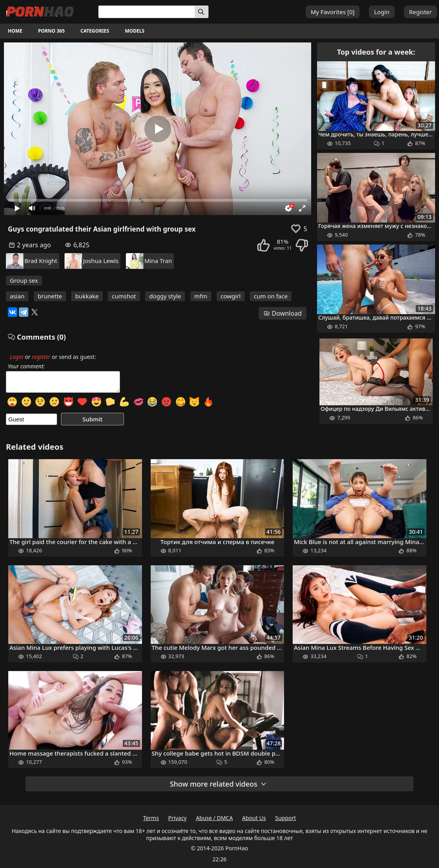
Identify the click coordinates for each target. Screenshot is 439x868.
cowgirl (231, 296)
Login (382, 12)
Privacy (178, 818)
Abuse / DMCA (214, 818)
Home (15, 31)
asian (17, 296)
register (41, 357)
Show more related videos (219, 784)
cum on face (271, 296)
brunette (50, 296)
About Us (254, 818)
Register (421, 12)
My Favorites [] (333, 12)
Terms (151, 818)
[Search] (202, 12)
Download (283, 313)
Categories (95, 31)
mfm (201, 296)
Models (135, 31)
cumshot (124, 296)
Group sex (24, 280)
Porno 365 (52, 31)
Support (286, 818)
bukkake (87, 296)
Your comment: (26, 366)
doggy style (165, 296)
